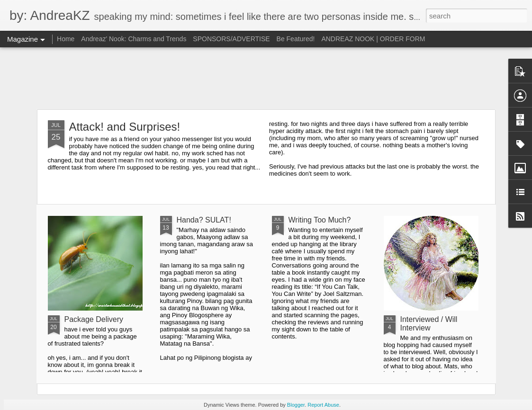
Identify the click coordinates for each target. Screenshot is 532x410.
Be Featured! (296, 39)
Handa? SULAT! (204, 220)
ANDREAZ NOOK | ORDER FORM (373, 39)
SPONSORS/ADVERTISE (231, 39)
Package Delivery (94, 319)
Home (66, 39)
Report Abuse (323, 405)
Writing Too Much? (320, 220)
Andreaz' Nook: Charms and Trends (134, 39)
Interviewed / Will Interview (429, 324)
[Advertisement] (266, 78)
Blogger (296, 405)
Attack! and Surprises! (125, 127)
